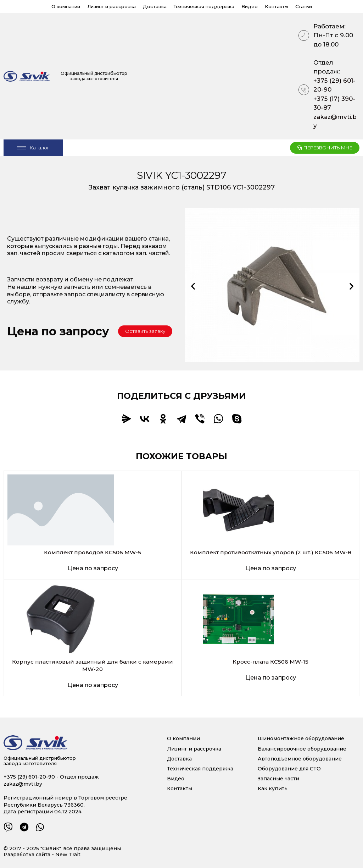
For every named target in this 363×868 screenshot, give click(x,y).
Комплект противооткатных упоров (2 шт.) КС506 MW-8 (270, 552)
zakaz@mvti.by (335, 121)
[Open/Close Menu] (33, 148)
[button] (145, 331)
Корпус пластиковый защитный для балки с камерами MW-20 (93, 665)
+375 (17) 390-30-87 (334, 103)
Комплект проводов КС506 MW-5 (93, 552)
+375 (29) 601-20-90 (334, 85)
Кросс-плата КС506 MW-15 (271, 662)
